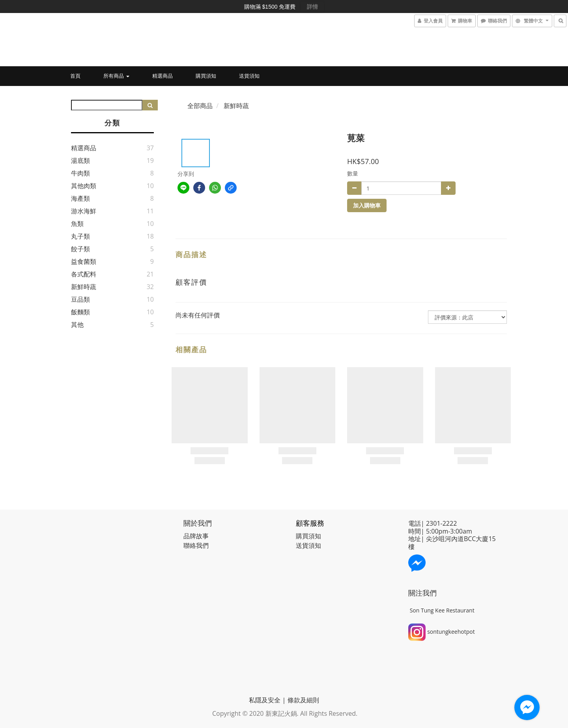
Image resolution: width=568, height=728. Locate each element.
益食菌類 (84, 261)
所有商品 (116, 76)
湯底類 (80, 161)
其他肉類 (84, 186)
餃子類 (80, 249)
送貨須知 (249, 76)
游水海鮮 (84, 211)
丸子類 (80, 236)
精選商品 (163, 76)
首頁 (75, 76)
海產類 (80, 198)
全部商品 (200, 106)
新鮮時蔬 (84, 287)
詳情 (312, 7)
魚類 (77, 224)
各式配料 (84, 274)
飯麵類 (80, 312)
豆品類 (80, 299)
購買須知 (206, 76)
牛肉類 (80, 173)
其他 (77, 325)
